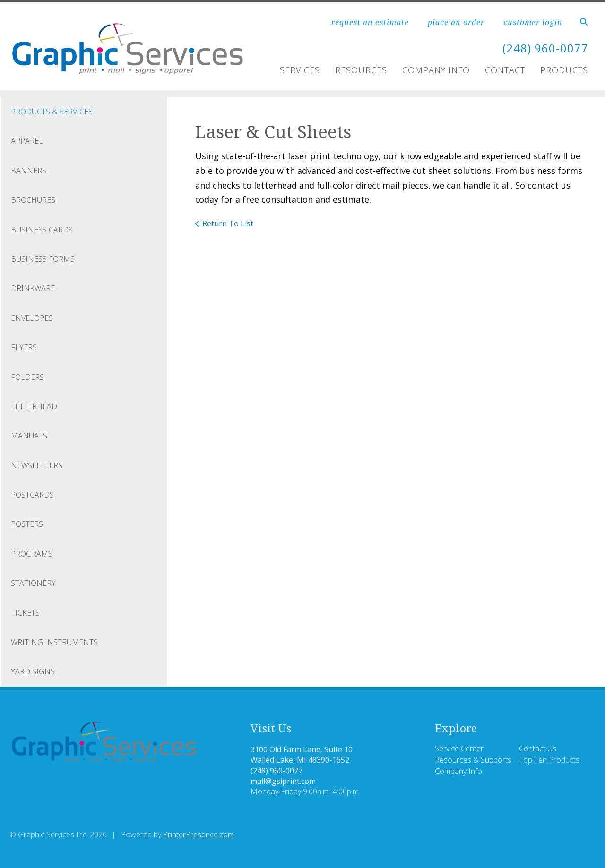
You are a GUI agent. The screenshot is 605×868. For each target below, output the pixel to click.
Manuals (29, 436)
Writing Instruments (54, 642)
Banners (29, 171)
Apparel (27, 141)
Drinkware (33, 288)
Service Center (459, 748)
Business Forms (43, 259)
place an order (456, 22)
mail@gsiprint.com (283, 781)
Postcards (32, 495)
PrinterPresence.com (199, 834)
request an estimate (370, 22)
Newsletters (37, 465)
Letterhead (34, 406)
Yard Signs (33, 671)
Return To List (228, 223)
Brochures (33, 200)
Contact (505, 70)
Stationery (33, 583)
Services (300, 70)
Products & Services (52, 112)
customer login (533, 22)
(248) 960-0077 (545, 48)
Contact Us (538, 748)
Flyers (24, 347)
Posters (27, 524)
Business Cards (42, 230)
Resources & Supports (473, 760)
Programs (32, 554)
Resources (361, 70)
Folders (27, 377)
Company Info (436, 70)
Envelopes (32, 318)
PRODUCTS (564, 70)
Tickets (25, 613)
